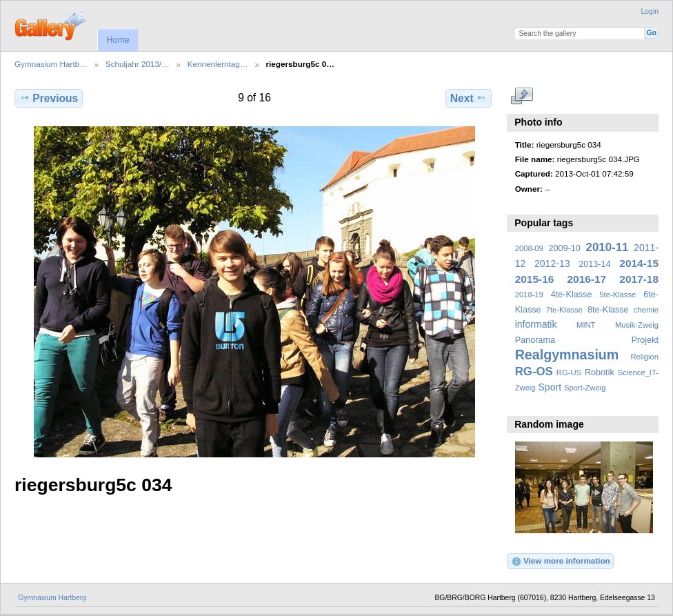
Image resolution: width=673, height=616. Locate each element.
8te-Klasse (608, 310)
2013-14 (594, 264)
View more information (561, 562)
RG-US (569, 372)
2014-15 (639, 263)
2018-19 (529, 295)
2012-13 (552, 264)
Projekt (645, 340)
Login (650, 11)
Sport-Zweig (585, 388)
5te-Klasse (617, 295)
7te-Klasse (564, 310)
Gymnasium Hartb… (51, 64)
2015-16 (535, 279)
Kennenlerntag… (218, 64)
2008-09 (529, 248)
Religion (644, 357)
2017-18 (639, 279)
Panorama (535, 340)
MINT (586, 325)
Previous (49, 98)
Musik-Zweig (637, 325)
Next (469, 98)
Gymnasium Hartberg (52, 598)
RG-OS (534, 371)
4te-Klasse (572, 295)
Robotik (600, 372)
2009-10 (565, 248)
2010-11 (607, 247)
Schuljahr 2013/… (138, 64)
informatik (536, 324)
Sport (550, 387)
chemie (646, 310)
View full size (522, 97)
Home (118, 40)
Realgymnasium (567, 355)
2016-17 (587, 279)
